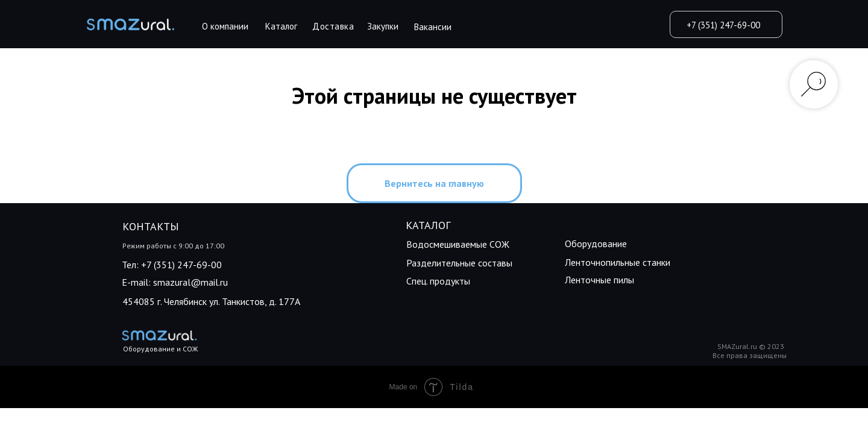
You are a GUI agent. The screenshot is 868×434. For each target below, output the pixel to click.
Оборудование (596, 244)
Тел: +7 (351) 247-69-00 (172, 265)
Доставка (333, 26)
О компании (225, 26)
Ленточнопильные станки (618, 262)
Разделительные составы (459, 263)
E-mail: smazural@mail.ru (175, 282)
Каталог (281, 26)
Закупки (383, 26)
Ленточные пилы (599, 280)
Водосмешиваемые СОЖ (458, 244)
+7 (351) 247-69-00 (723, 25)
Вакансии (433, 27)
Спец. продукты (438, 281)
